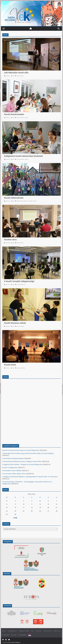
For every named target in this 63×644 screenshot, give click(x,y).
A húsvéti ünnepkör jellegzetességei (19, 281)
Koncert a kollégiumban (10, 468)
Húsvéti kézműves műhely (15, 323)
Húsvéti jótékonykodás (14, 198)
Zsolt (13, 76)
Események (39, 631)
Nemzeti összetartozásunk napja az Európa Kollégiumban (21, 450)
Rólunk (4, 631)
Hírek (32, 631)
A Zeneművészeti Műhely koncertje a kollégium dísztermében (22, 461)
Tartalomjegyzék (22, 635)
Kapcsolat (14, 635)
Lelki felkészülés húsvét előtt (16, 73)
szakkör (27, 118)
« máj (15, 518)
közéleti (22, 76)
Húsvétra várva (10, 240)
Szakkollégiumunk (12, 631)
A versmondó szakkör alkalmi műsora (14, 474)
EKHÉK (18, 201)
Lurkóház (30, 201)
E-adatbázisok (6, 635)
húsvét (18, 76)
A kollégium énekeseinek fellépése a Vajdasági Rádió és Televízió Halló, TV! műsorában (30, 477)
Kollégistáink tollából (24, 631)
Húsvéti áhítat (10, 365)
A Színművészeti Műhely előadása (13, 458)
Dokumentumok (47, 631)
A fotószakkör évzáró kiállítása (12, 471)
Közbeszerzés (57, 631)
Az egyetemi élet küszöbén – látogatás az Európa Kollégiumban (23, 464)
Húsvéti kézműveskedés (14, 114)
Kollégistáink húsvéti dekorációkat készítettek (23, 156)
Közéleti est (23, 284)
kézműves (22, 118)
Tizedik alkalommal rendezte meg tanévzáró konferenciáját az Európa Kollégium (28, 453)
